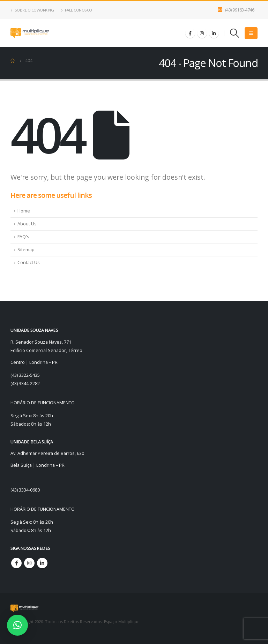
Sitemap (26, 250)
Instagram (29, 563)
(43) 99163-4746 (240, 10)
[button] (17, 625)
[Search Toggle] (235, 33)
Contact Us (29, 263)
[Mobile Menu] (251, 33)
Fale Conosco (76, 10)
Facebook (16, 563)
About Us (27, 224)
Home (24, 211)
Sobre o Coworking (32, 10)
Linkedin (42, 563)
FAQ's (23, 237)
